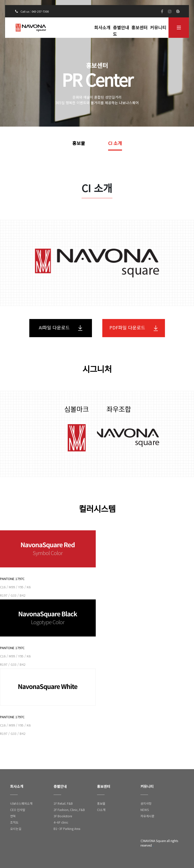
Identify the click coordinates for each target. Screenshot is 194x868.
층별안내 (60, 786)
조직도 (14, 822)
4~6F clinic (61, 822)
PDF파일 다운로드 (134, 328)
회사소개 (102, 27)
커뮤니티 (158, 27)
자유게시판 (147, 816)
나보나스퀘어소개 (21, 803)
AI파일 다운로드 (61, 328)
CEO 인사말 (18, 810)
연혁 (13, 816)
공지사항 (146, 803)
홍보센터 (139, 27)
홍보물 (79, 143)
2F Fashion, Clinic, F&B (69, 810)
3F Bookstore (63, 816)
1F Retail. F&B (63, 803)
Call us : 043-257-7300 (32, 11)
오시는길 (16, 829)
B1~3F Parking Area (67, 829)
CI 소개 (115, 143)
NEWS (145, 810)
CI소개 (101, 810)
